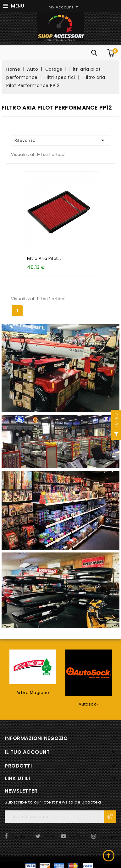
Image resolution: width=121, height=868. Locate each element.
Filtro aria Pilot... (44, 258)
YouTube (78, 837)
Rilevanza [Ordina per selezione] (60, 140)
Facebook (22, 837)
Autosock (89, 704)
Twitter (50, 837)
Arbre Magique (33, 693)
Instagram (110, 837)
